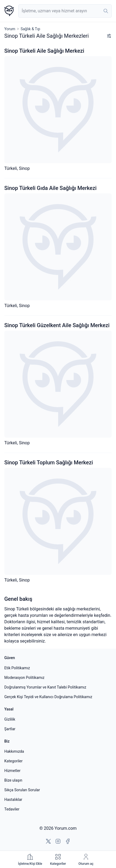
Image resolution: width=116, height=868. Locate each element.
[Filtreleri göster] (109, 36)
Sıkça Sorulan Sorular (22, 790)
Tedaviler (12, 809)
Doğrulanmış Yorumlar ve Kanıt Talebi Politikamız (45, 687)
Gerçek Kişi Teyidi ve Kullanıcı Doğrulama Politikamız (48, 697)
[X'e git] (48, 841)
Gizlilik (10, 719)
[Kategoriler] (58, 859)
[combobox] (65, 11)
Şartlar (10, 729)
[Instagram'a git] (58, 841)
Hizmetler (12, 771)
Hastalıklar (13, 800)
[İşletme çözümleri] (30, 859)
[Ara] (106, 11)
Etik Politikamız (17, 668)
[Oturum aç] (86, 859)
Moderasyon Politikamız (24, 678)
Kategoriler (13, 761)
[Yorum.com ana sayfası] (9, 11)
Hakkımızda (14, 751)
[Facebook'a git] (68, 841)
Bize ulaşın (13, 780)
